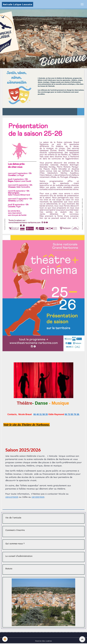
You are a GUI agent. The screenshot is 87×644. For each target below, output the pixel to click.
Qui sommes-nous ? (15, 544)
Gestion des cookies (43, 641)
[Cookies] (5, 639)
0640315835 (12, 497)
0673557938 (38, 497)
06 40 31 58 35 (41, 414)
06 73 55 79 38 (72, 414)
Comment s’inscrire (15, 530)
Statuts (9, 569)
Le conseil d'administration (19, 556)
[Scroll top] (82, 639)
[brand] (18, 4)
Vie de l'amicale (13, 518)
